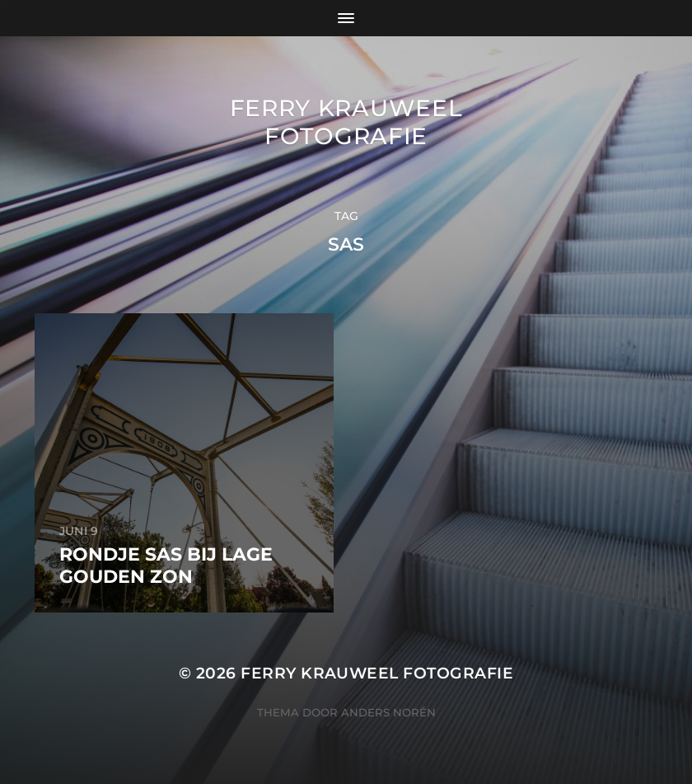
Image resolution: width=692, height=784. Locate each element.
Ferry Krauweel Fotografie (346, 122)
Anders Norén (388, 712)
